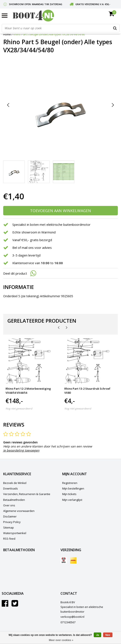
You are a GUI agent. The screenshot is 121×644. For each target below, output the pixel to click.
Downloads (11, 488)
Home (7, 34)
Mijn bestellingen (73, 488)
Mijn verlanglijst (72, 500)
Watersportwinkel (15, 533)
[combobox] (61, 28)
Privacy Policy (12, 522)
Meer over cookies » (61, 640)
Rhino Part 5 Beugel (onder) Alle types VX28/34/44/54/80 (49, 34)
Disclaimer (10, 516)
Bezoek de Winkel (15, 483)
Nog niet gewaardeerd (19, 409)
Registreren (70, 483)
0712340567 (68, 622)
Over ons (9, 505)
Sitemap (9, 527)
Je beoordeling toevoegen (21, 450)
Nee (108, 635)
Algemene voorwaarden (19, 511)
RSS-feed (9, 539)
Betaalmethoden (14, 500)
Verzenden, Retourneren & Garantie (27, 494)
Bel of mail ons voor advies (32, 248)
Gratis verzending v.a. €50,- (93, 4)
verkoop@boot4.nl (72, 617)
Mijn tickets (69, 494)
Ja (97, 635)
